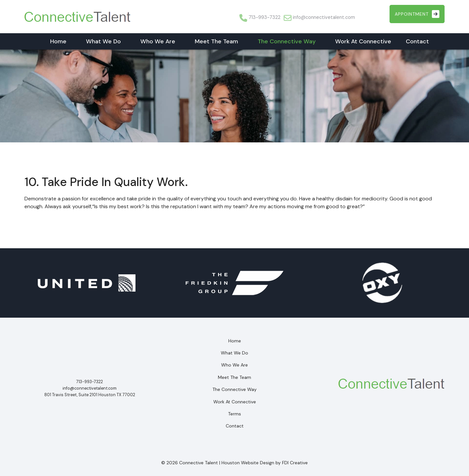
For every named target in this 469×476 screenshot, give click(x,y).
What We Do (103, 41)
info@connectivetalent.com (324, 17)
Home (58, 41)
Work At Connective (363, 41)
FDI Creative (295, 463)
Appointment (417, 14)
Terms (234, 414)
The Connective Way (287, 41)
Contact (417, 41)
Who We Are (158, 41)
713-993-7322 (264, 17)
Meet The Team (216, 41)
